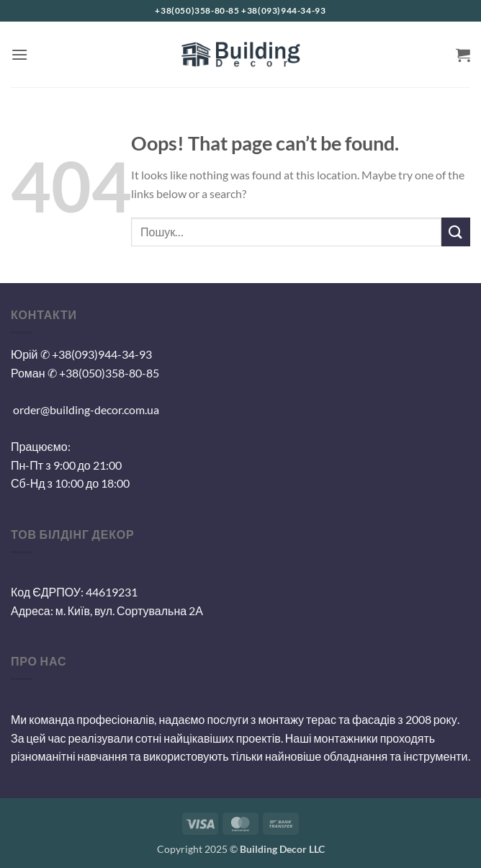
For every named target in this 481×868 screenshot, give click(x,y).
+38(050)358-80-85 (109, 373)
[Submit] (456, 232)
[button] (19, 54)
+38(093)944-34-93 (102, 354)
